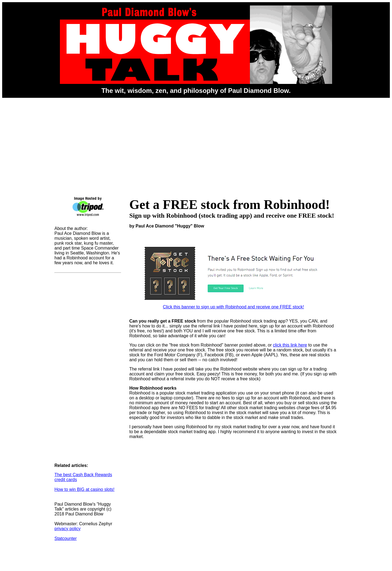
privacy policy (68, 529)
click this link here (290, 345)
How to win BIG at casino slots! (85, 489)
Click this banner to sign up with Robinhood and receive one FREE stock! (234, 305)
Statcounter (66, 538)
